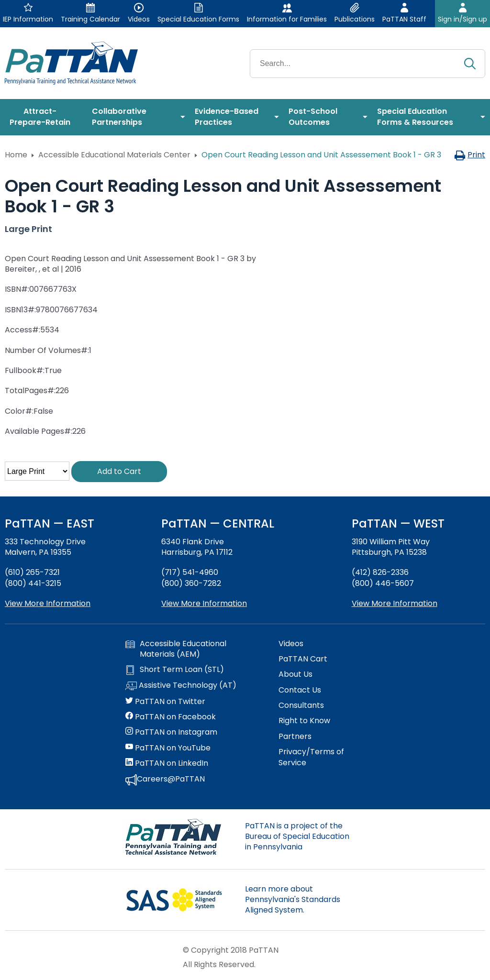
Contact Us (300, 690)
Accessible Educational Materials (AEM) (176, 649)
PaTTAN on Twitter (165, 702)
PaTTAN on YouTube (168, 748)
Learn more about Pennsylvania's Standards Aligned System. (293, 900)
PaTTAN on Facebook (171, 717)
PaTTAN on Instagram (171, 732)
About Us (295, 674)
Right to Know (304, 721)
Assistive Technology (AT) (181, 686)
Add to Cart (119, 471)
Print (470, 155)
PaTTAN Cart (303, 659)
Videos (291, 644)
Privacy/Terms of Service (311, 757)
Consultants (301, 705)
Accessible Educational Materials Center (114, 155)
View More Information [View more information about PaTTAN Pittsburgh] (395, 603)
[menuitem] (44, 117)
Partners (295, 737)
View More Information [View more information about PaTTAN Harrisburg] (204, 603)
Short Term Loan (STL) (175, 670)
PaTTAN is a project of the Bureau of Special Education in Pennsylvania (297, 837)
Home (16, 155)
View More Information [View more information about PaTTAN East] (48, 603)
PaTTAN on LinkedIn (167, 763)
